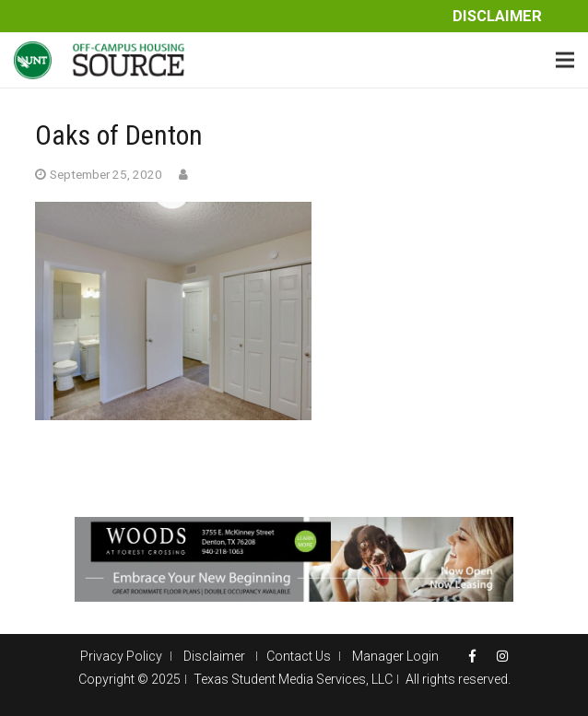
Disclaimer (497, 16)
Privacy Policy (121, 656)
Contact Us (299, 656)
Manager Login (395, 656)
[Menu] (565, 60)
